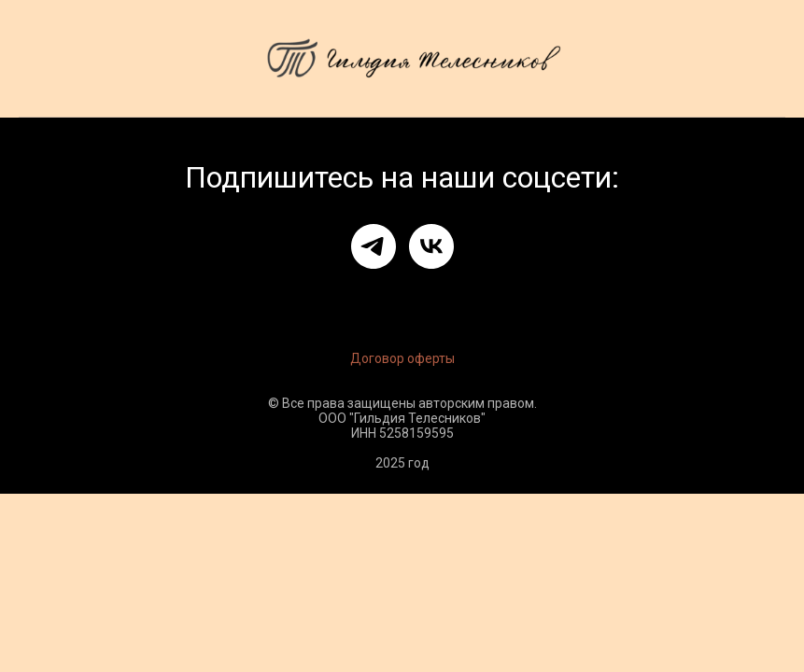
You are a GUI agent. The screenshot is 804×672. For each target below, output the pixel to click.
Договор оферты (402, 358)
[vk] (431, 246)
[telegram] (374, 246)
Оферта (172, 296)
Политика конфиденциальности (553, 296)
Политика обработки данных (323, 296)
